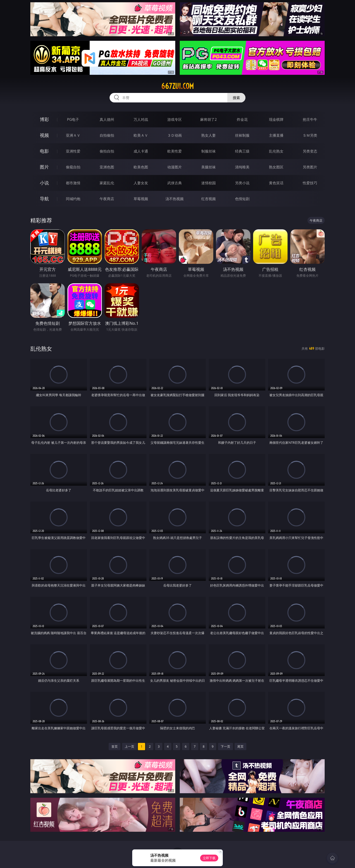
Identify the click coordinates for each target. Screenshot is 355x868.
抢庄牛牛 (310, 119)
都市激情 (73, 183)
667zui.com (177, 86)
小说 (44, 183)
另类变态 (310, 151)
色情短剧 (242, 199)
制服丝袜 (209, 151)
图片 (44, 167)
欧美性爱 (175, 151)
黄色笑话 (276, 183)
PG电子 (73, 119)
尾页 (240, 746)
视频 (44, 135)
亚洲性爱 (73, 151)
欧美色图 (141, 167)
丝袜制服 (242, 135)
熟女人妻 (209, 135)
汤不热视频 (175, 199)
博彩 (44, 119)
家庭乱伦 (107, 183)
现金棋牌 (276, 119)
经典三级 (242, 151)
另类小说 (242, 183)
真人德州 (107, 119)
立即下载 (209, 858)
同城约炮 (73, 199)
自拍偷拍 (107, 135)
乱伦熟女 (276, 151)
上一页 (130, 746)
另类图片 (310, 167)
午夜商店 (107, 199)
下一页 (225, 746)
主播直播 (276, 135)
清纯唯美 (242, 167)
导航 (44, 199)
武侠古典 (175, 183)
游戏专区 (175, 119)
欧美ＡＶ (141, 135)
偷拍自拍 (107, 151)
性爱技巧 (310, 183)
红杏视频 (209, 199)
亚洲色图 (107, 167)
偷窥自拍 (73, 167)
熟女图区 (276, 167)
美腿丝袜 (209, 167)
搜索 (236, 98)
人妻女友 (141, 183)
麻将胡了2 (208, 119)
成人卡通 (141, 151)
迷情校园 (209, 183)
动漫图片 (175, 167)
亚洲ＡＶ (73, 135)
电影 (44, 151)
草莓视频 (141, 199)
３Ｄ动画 (175, 135)
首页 (115, 746)
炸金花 (242, 119)
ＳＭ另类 (310, 135)
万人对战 (141, 119)
